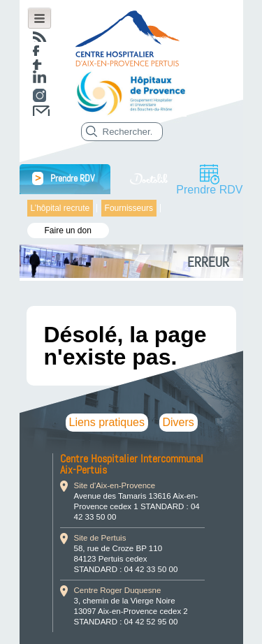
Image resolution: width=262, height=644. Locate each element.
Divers (179, 422)
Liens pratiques (107, 422)
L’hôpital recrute (60, 208)
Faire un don (68, 230)
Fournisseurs (129, 208)
